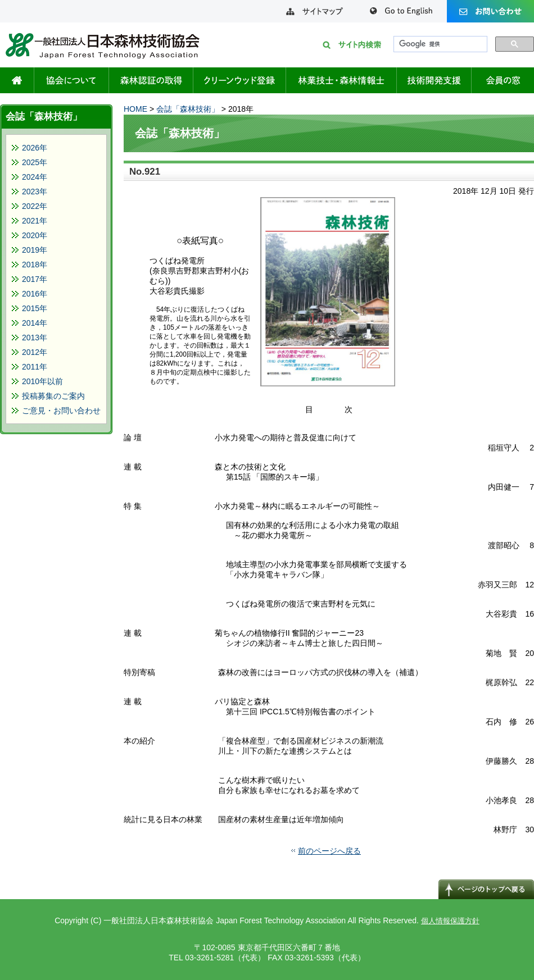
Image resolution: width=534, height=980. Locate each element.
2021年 (35, 221)
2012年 (35, 352)
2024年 (35, 177)
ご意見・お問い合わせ (61, 411)
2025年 (35, 162)
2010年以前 (42, 381)
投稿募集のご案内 (53, 396)
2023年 (35, 192)
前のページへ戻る (329, 851)
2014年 (35, 323)
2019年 (35, 250)
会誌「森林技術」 (188, 109)
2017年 (35, 279)
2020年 (35, 235)
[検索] (439, 44)
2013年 (35, 338)
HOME (135, 109)
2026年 (35, 148)
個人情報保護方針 (450, 921)
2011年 (35, 367)
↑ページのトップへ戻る (486, 889)
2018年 (35, 265)
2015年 (35, 308)
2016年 (35, 294)
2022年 (35, 206)
